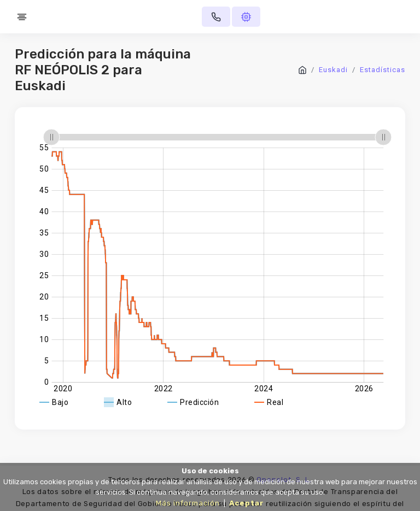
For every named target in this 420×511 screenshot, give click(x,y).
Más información (188, 503)
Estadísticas (383, 70)
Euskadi (333, 70)
